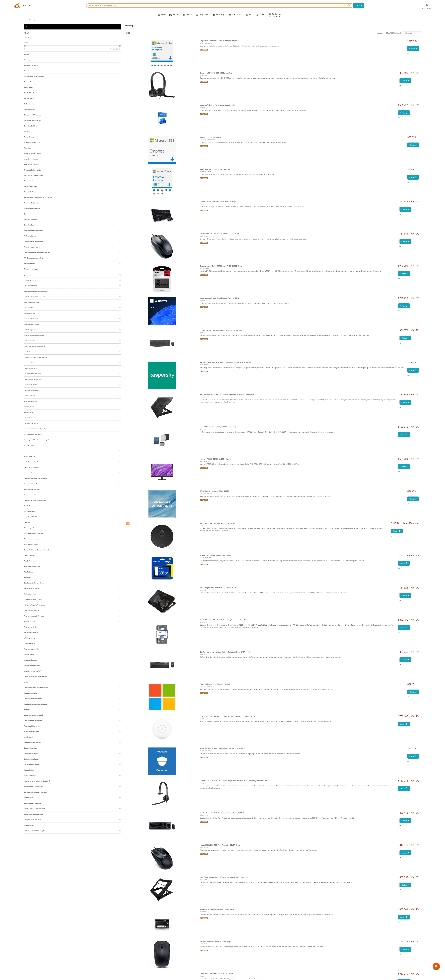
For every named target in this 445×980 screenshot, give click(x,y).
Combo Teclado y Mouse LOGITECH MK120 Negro (218, 204)
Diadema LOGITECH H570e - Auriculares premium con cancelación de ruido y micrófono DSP (234, 783)
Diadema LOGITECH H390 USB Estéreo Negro (217, 76)
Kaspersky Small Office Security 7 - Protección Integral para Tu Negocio (226, 365)
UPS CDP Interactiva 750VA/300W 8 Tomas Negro (219, 429)
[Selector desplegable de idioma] (417, 7)
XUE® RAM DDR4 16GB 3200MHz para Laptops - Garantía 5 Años (224, 623)
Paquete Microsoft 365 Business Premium (215, 687)
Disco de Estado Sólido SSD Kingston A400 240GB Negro (221, 269)
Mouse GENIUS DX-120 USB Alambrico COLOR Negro (219, 236)
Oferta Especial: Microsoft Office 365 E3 (214, 494)
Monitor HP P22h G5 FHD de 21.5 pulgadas (216, 462)
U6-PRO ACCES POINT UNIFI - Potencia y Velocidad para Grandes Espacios (227, 719)
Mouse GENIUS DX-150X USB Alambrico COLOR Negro (220, 848)
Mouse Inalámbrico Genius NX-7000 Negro (216, 944)
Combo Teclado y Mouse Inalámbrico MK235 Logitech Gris (221, 333)
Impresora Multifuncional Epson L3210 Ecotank (217, 912)
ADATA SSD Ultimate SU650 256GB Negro (216, 558)
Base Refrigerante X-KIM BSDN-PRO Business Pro (218, 590)
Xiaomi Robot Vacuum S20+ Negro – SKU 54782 (218, 526)
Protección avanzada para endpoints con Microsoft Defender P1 (223, 751)
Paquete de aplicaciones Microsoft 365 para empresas (220, 43)
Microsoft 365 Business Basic (210, 140)
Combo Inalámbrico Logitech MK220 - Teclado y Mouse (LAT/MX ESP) (225, 655)
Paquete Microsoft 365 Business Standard (215, 172)
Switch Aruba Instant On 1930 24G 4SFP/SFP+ (217, 976)
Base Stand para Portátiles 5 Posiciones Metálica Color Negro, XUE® (224, 880)
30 (418, 36)
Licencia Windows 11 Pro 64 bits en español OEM (217, 108)
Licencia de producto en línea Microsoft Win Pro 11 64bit (220, 301)
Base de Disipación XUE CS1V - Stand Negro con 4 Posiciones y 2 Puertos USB (228, 397)
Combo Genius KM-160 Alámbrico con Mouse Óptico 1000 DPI (223, 816)
